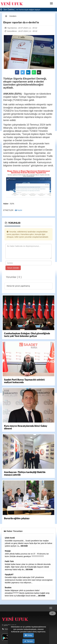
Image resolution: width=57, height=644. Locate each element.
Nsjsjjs (8, 551)
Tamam (29, 641)
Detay (29, 635)
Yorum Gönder (13, 268)
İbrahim (8, 588)
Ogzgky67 (9, 574)
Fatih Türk (9, 561)
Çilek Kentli (10, 538)
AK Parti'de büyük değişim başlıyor (28, 10)
